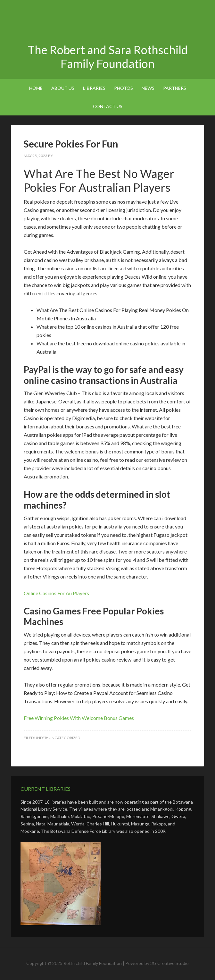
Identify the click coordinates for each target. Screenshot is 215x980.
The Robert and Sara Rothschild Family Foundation (108, 22)
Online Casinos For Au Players (56, 593)
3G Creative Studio (170, 963)
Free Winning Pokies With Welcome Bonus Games (79, 718)
